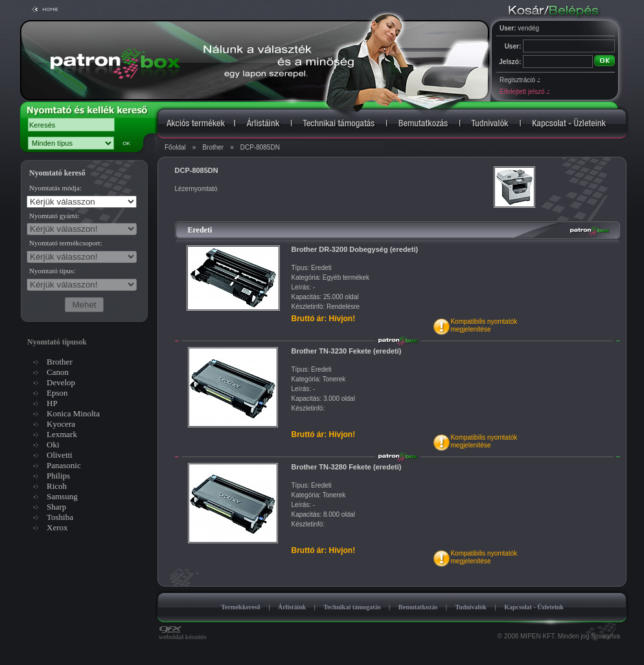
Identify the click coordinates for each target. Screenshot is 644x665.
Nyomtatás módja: (55, 188)
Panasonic (64, 465)
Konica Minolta (73, 413)
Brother (213, 147)
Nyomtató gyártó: (54, 216)
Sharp (56, 507)
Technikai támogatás (352, 607)
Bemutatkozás (418, 607)
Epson (57, 393)
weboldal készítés (183, 634)
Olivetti (60, 455)
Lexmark (62, 434)
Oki (53, 445)
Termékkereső (241, 607)
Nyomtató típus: (52, 271)
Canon (58, 372)
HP (52, 403)
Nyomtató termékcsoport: (66, 243)
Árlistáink (292, 607)
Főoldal (175, 147)
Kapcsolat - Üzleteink (534, 607)
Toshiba (60, 517)
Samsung (62, 496)
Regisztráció (520, 80)
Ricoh (57, 486)
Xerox (57, 527)
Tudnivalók (471, 607)
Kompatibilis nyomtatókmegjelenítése (484, 325)
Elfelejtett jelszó (524, 92)
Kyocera (61, 424)
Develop (61, 382)
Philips (58, 476)
